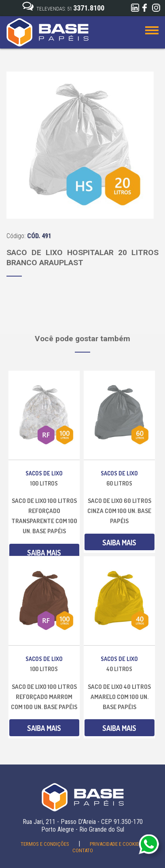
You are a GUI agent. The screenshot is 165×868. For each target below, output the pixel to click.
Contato (83, 850)
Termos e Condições (45, 844)
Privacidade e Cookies (116, 844)
